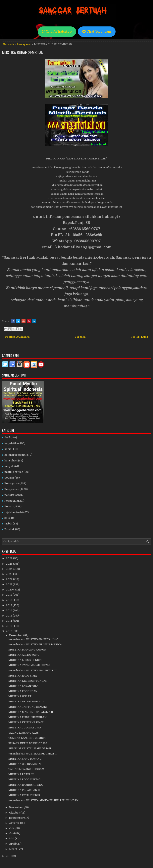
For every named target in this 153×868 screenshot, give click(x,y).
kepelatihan (12, 443)
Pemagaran (24, 44)
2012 (9, 631)
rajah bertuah (13, 512)
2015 (9, 616)
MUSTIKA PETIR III (21, 774)
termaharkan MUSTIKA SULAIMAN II (32, 754)
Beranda (9, 44)
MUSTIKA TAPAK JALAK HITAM (29, 665)
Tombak (9, 529)
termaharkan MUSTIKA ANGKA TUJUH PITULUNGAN (43, 800)
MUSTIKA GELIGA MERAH (25, 764)
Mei (12, 838)
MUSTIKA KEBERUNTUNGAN (28, 681)
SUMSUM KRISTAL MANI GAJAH (30, 748)
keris (8, 449)
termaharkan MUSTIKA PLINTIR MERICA (35, 644)
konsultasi (11, 461)
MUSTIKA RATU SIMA (23, 676)
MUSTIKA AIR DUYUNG (24, 655)
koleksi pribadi (14, 455)
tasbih (8, 524)
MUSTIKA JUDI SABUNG (25, 728)
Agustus (15, 823)
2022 (10, 579)
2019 (9, 595)
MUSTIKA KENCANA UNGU (26, 722)
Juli (12, 828)
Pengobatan (12, 501)
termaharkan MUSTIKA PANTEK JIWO (33, 639)
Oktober (15, 813)
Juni (12, 833)
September (17, 818)
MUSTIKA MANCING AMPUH (27, 650)
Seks (7, 518)
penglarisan (12, 495)
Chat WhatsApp (57, 32)
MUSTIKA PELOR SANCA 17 (26, 701)
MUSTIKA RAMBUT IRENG (26, 785)
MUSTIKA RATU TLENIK (24, 795)
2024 (9, 569)
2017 (9, 605)
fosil (7, 437)
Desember (16, 635)
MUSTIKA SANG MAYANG (25, 759)
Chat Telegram (97, 32)
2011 (9, 856)
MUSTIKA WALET (20, 696)
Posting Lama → (141, 337)
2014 (9, 621)
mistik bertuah (14, 472)
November (16, 807)
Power (9, 506)
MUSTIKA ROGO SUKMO (24, 779)
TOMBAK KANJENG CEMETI (27, 738)
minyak (9, 466)
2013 (9, 626)
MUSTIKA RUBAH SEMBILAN (23, 52)
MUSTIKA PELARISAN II (24, 790)
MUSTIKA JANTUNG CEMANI (28, 707)
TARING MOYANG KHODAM (26, 769)
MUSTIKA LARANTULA (23, 686)
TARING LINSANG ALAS (24, 733)
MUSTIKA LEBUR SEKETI (25, 660)
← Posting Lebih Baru (16, 337)
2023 (10, 574)
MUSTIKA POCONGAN (23, 691)
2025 (10, 564)
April (13, 844)
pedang (9, 478)
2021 (9, 584)
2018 (9, 600)
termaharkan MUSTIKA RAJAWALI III (32, 670)
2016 (9, 610)
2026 (10, 558)
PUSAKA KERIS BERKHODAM (28, 743)
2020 (10, 590)
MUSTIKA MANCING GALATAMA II (31, 712)
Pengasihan (12, 489)
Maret (13, 849)
